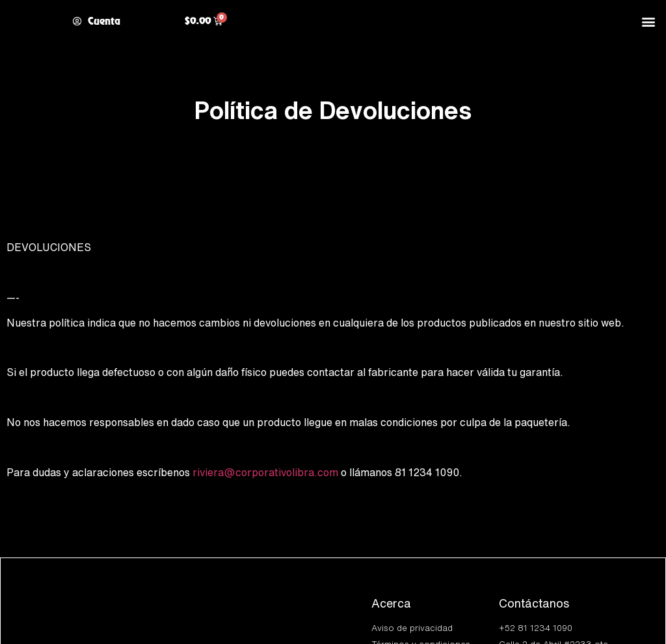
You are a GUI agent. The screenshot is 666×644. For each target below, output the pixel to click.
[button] (649, 21)
